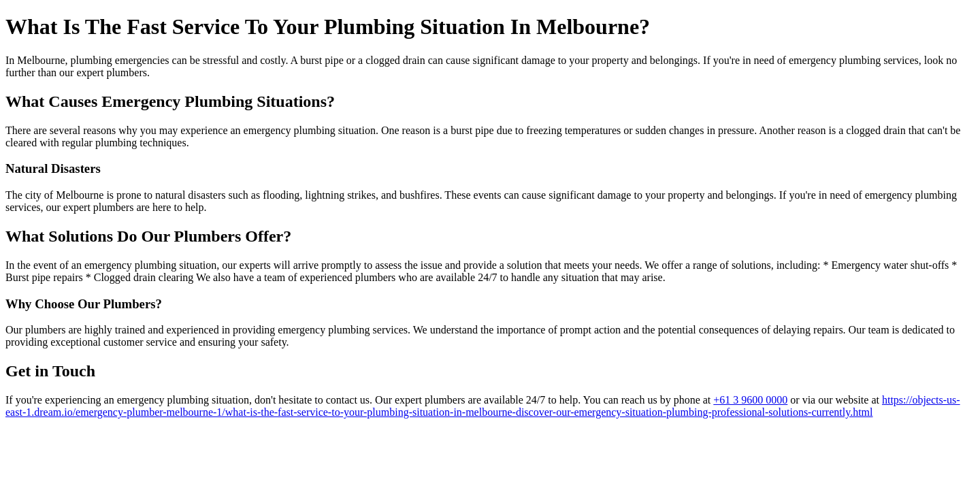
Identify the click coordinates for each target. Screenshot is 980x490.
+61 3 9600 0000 (750, 400)
